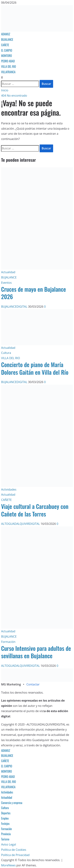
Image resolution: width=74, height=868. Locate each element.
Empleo (5, 818)
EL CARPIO (7, 50)
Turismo (5, 839)
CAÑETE (5, 45)
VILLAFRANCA (8, 72)
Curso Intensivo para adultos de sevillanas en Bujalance (36, 652)
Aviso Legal (9, 844)
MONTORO (6, 56)
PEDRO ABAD (8, 61)
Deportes (6, 813)
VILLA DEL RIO (8, 67)
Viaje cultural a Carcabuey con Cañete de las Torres (35, 510)
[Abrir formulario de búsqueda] (2, 77)
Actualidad (8, 272)
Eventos (6, 283)
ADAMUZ (6, 34)
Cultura (6, 353)
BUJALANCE (7, 40)
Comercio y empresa (12, 803)
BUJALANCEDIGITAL (15, 307)
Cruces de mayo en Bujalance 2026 (33, 293)
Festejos (5, 824)
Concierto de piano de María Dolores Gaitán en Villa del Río (35, 368)
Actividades (9, 489)
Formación (8, 642)
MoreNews (8, 865)
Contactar (33, 684)
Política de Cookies (14, 850)
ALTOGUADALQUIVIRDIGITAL (21, 524)
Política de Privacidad (15, 855)
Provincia (6, 834)
